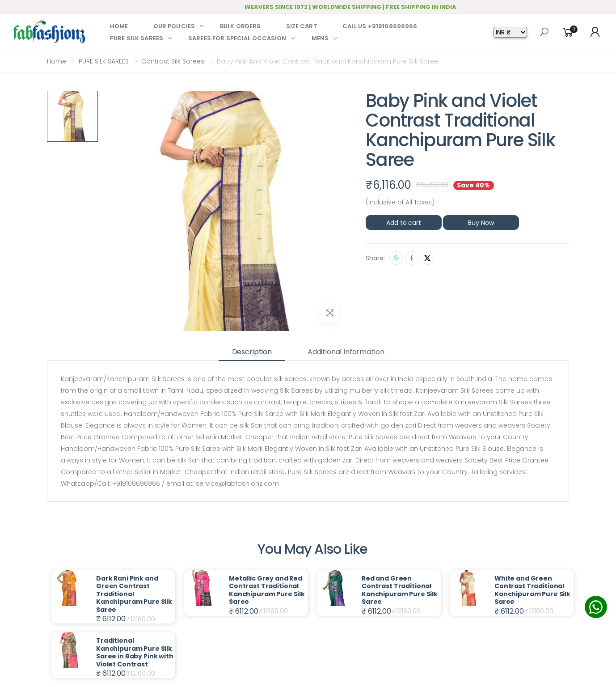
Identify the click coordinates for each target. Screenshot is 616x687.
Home (57, 61)
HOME (119, 26)
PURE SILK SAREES (137, 38)
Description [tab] (252, 352)
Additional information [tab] (346, 352)
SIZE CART (302, 26)
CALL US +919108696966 (380, 26)
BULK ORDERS (240, 26)
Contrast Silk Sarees (173, 61)
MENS (320, 38)
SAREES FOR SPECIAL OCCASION (237, 38)
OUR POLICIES (174, 26)
